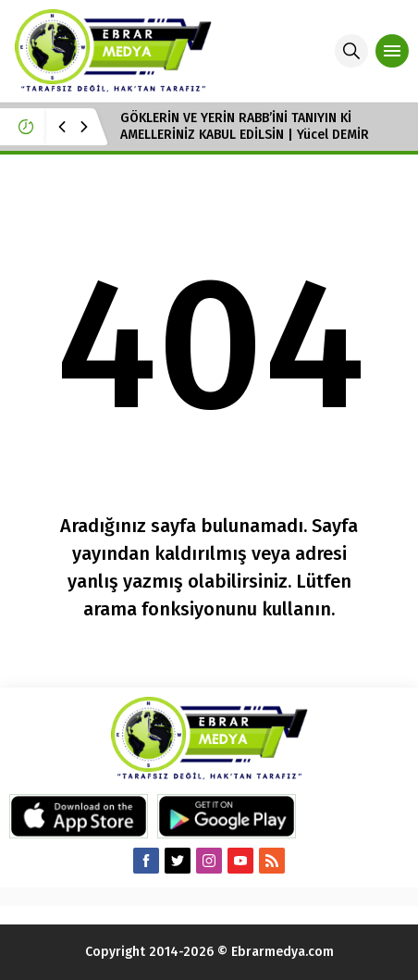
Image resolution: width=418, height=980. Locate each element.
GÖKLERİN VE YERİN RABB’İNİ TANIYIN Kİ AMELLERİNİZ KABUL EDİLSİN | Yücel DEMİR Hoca (245, 135)
